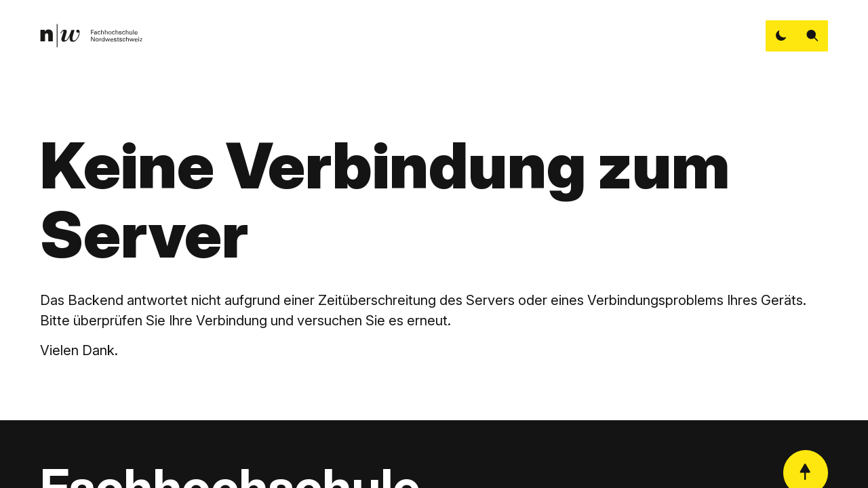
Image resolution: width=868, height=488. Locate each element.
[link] (91, 36)
